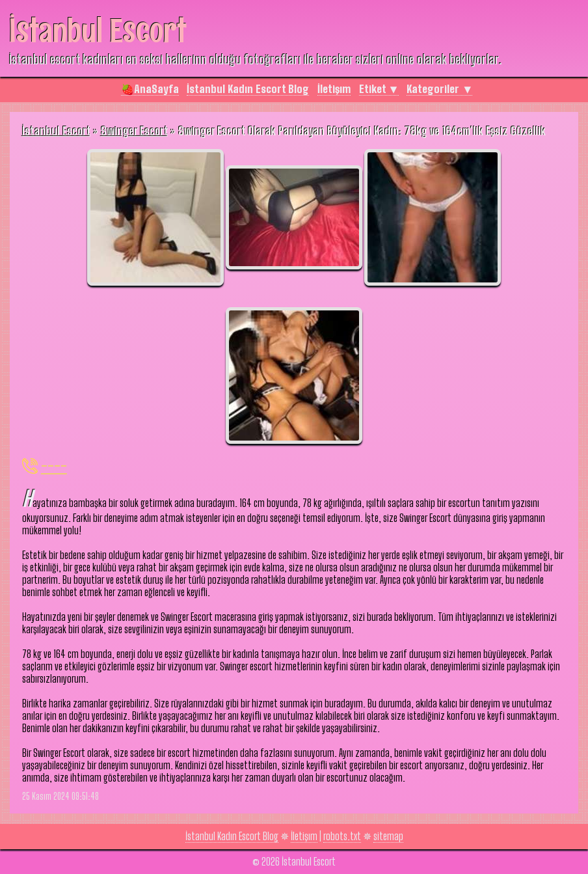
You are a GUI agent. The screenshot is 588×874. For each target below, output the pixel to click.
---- (54, 466)
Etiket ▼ (379, 89)
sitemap (388, 836)
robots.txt (342, 836)
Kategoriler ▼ (439, 89)
